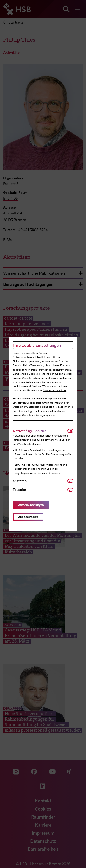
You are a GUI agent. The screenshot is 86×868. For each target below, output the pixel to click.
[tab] (40, 431)
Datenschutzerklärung (55, 390)
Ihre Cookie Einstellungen (37, 345)
